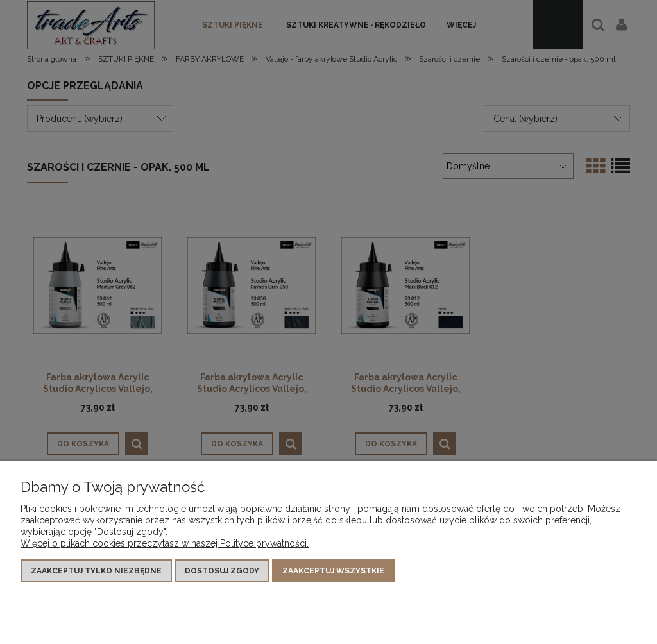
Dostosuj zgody (222, 571)
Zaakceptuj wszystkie (333, 571)
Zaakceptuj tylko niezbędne (96, 571)
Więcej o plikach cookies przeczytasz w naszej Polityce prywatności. (165, 543)
